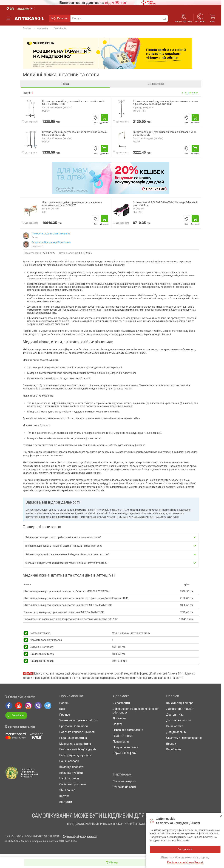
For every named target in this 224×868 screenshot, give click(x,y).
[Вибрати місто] (10, 9)
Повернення (121, 742)
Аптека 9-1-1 (29, 18)
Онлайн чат (16, 715)
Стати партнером (124, 781)
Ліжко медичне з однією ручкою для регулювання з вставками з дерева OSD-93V (72, 204)
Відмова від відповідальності (80, 836)
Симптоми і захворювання (184, 738)
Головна (27, 28)
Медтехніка (41, 29)
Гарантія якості (123, 736)
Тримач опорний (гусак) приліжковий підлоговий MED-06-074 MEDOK (165, 134)
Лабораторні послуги (180, 709)
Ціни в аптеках (156, 84)
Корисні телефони (125, 753)
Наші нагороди (69, 761)
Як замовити (121, 703)
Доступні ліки (175, 715)
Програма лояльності (74, 726)
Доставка (119, 718)
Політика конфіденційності (77, 732)
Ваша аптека (200, 22)
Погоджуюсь (221, 816)
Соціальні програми (73, 784)
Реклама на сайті (124, 787)
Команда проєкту (71, 767)
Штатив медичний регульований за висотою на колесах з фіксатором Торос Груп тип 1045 (165, 103)
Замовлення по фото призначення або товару (136, 711)
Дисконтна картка (178, 720)
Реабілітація (58, 29)
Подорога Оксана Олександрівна (51, 234)
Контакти (66, 802)
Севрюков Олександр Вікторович (51, 242)
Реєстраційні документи (75, 755)
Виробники (174, 749)
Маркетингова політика (75, 744)
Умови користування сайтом (78, 720)
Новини (64, 703)
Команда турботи (71, 773)
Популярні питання (125, 747)
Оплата (118, 724)
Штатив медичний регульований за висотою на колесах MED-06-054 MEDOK (75, 134)
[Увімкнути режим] (26, 9)
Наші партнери (69, 778)
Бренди (171, 744)
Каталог (60, 18)
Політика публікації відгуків (78, 749)
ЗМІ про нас (67, 790)
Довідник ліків (176, 732)
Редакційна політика (73, 738)
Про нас (65, 715)
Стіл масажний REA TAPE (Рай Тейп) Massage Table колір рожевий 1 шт (166, 204)
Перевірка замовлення (128, 730)
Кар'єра (64, 796)
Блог (62, 709)
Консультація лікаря (183, 22)
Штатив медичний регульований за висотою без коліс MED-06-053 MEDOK (73, 103)
